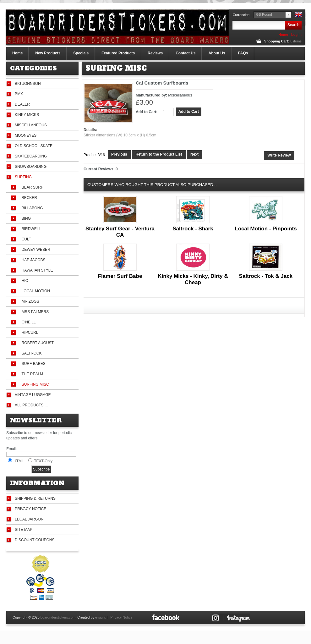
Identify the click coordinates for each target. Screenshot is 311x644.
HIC (24, 281)
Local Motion (35, 291)
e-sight (100, 617)
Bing (25, 218)
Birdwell (30, 229)
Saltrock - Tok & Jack (266, 276)
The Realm (31, 374)
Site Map (24, 530)
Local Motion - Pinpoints (266, 229)
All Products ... (31, 405)
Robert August (37, 343)
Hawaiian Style (36, 270)
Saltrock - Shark (193, 229)
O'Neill (28, 322)
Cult (25, 239)
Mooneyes (26, 135)
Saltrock (30, 353)
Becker (28, 198)
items (296, 41)
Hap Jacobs (32, 260)
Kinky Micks (27, 115)
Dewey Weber (35, 250)
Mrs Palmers (34, 312)
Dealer (22, 104)
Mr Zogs (29, 301)
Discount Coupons (35, 540)
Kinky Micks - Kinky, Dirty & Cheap (193, 279)
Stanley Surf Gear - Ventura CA (120, 232)
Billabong (31, 208)
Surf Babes (33, 364)
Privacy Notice (30, 509)
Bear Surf (31, 187)
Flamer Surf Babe (120, 276)
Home (283, 35)
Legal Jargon (29, 519)
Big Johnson (28, 84)
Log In (296, 35)
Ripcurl (29, 333)
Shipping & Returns (35, 498)
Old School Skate (34, 146)
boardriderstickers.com (58, 617)
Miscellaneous (31, 125)
